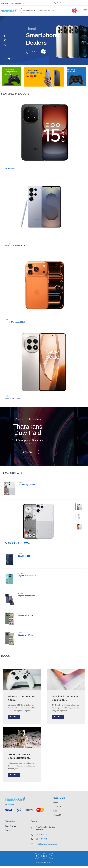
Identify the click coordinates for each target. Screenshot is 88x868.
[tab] (5, 59)
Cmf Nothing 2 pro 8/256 (17, 543)
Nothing (20, 482)
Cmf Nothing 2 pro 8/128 (28, 484)
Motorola (21, 553)
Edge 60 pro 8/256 (26, 635)
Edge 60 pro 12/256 (26, 615)
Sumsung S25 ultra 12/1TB (15, 245)
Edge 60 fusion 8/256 (27, 595)
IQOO (6, 166)
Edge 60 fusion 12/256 (27, 576)
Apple (6, 319)
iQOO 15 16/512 (11, 169)
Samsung (7, 243)
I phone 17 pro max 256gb (15, 322)
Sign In (59, 3)
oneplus (7, 396)
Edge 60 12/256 (24, 556)
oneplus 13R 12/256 (12, 398)
